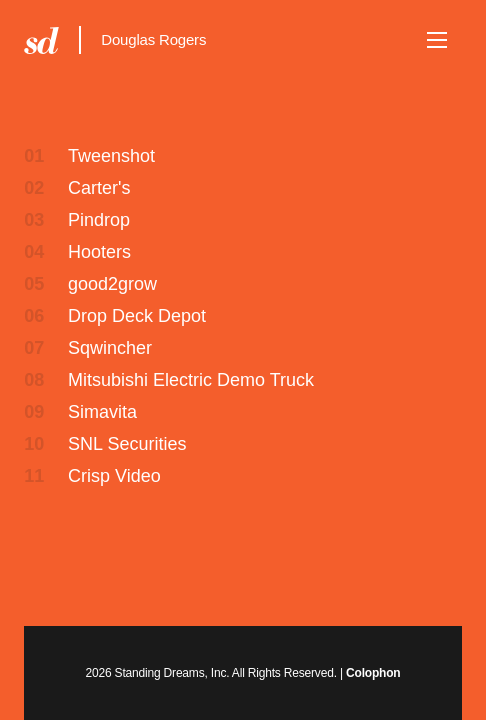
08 (34, 380)
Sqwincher (110, 348)
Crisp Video (114, 476)
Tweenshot (111, 156)
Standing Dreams (41, 40)
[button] (437, 40)
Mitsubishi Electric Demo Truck (191, 380)
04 (34, 252)
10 (34, 444)
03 (34, 220)
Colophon (373, 673)
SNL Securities (127, 444)
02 (34, 188)
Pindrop (99, 220)
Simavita (102, 412)
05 (34, 284)
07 (34, 348)
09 (34, 412)
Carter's (99, 188)
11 (34, 476)
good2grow (112, 284)
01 (34, 156)
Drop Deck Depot (137, 316)
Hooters (99, 252)
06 (34, 316)
